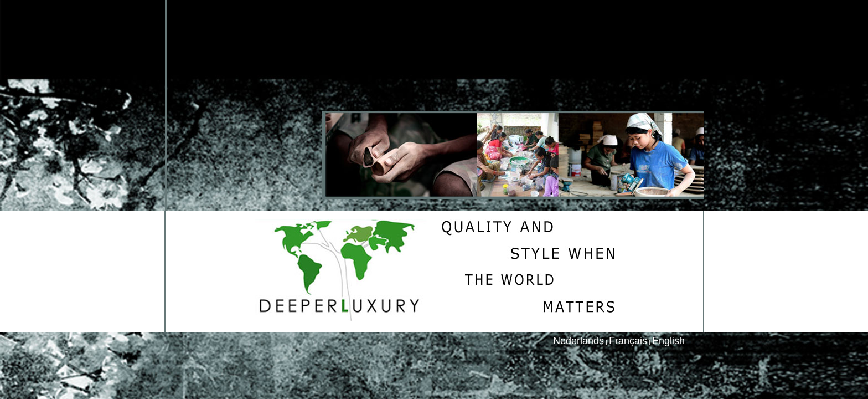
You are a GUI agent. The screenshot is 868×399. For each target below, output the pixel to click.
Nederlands (578, 341)
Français (628, 341)
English (668, 341)
